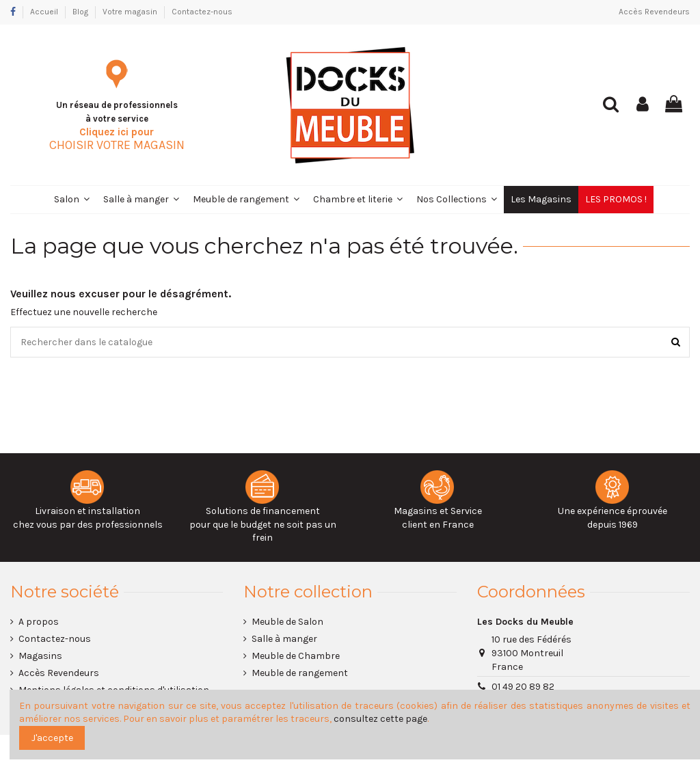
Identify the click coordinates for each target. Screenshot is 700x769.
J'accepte (52, 738)
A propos (39, 622)
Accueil (45, 12)
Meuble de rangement (300, 674)
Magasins (40, 657)
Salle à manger (284, 639)
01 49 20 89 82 (523, 687)
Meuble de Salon (287, 622)
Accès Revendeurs (654, 12)
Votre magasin (131, 12)
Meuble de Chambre (296, 657)
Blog (81, 12)
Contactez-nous (202, 12)
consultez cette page (380, 719)
